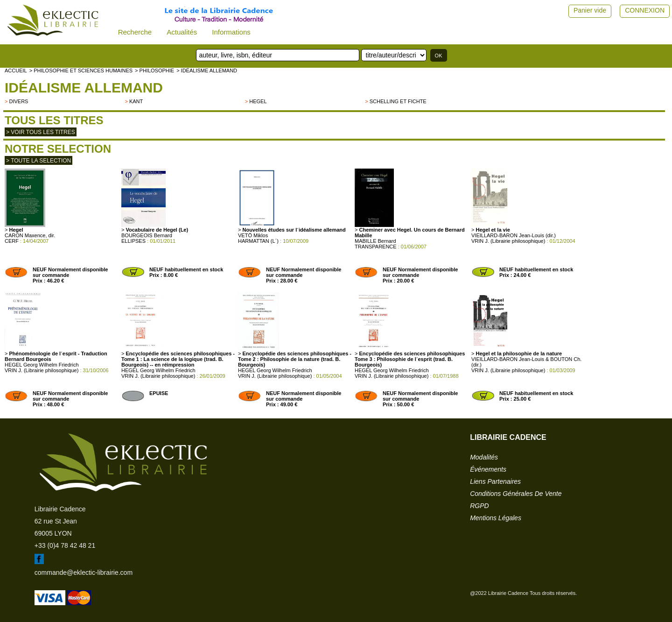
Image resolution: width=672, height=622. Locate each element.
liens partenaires (495, 481)
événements (488, 469)
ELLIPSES (133, 241)
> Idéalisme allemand (207, 71)
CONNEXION (645, 10)
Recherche (135, 32)
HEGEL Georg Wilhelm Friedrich (42, 365)
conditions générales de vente (516, 494)
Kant (136, 101)
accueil (16, 71)
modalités (484, 457)
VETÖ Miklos (253, 235)
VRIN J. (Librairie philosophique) (508, 241)
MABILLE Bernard (375, 241)
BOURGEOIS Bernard (147, 235)
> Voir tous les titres (41, 132)
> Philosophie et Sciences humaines (81, 71)
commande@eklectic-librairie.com (84, 573)
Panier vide (590, 10)
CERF (12, 241)
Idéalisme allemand (84, 88)
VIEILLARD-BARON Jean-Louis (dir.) (514, 235)
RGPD (479, 506)
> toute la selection (38, 161)
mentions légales (496, 518)
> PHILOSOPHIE (154, 71)
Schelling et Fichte (398, 101)
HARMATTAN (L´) (258, 241)
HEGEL (258, 101)
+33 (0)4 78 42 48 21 (65, 545)
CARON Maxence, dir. (30, 235)
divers (18, 101)
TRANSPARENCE (376, 247)
